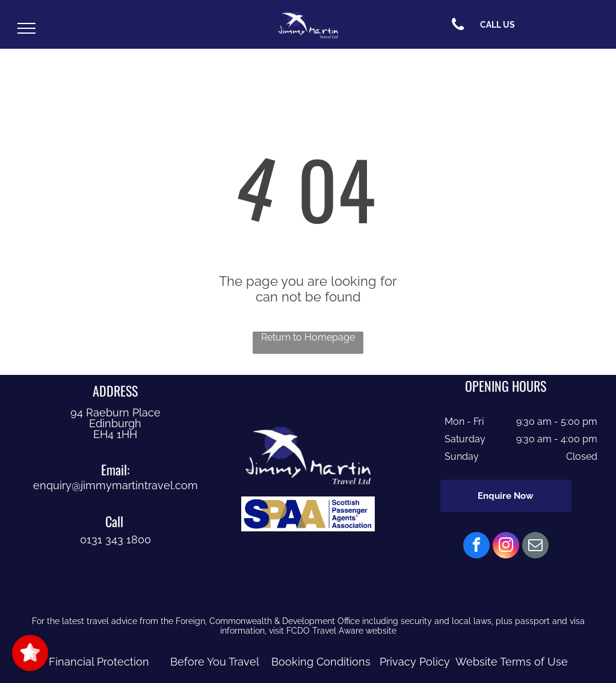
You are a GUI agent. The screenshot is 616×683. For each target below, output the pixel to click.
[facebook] (476, 547)
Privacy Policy (415, 662)
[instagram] (506, 547)
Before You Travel (215, 662)
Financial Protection (99, 662)
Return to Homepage (308, 337)
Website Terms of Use (512, 662)
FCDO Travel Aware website (341, 631)
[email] (535, 547)
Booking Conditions (321, 662)
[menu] (26, 28)
